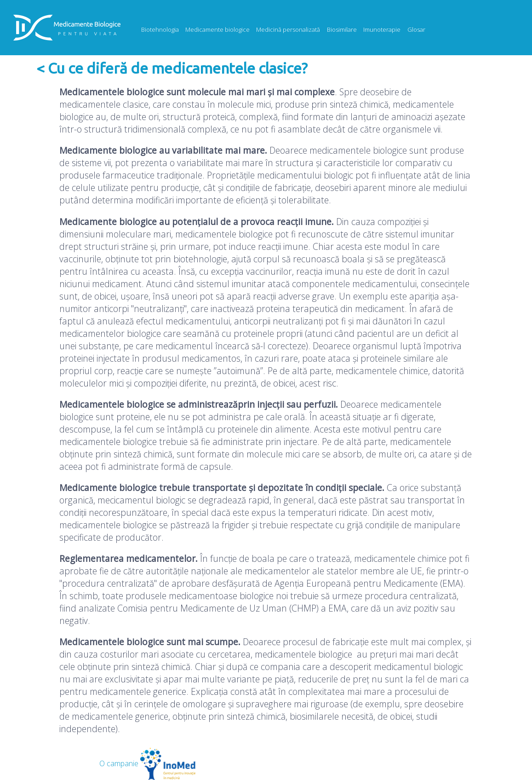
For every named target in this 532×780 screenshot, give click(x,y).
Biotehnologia (160, 29)
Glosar (416, 29)
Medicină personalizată (288, 29)
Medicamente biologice (217, 29)
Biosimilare (342, 29)
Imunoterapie (382, 29)
